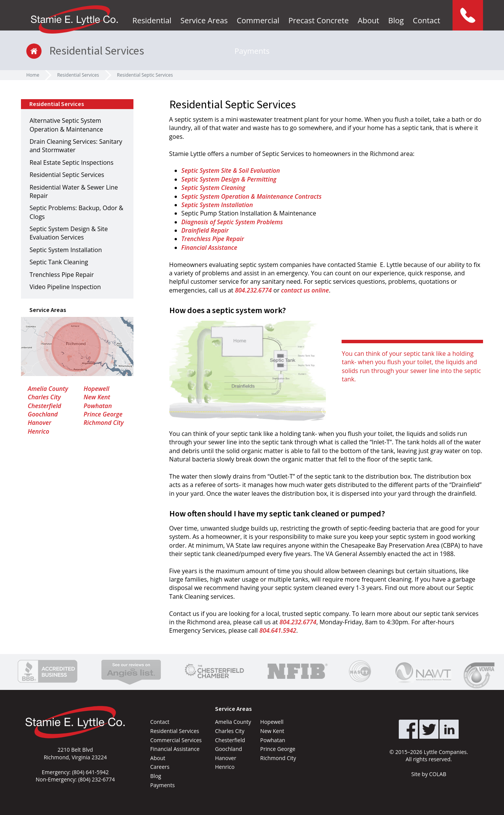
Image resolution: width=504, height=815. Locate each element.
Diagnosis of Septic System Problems (232, 222)
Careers (160, 767)
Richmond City (104, 423)
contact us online (305, 290)
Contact (427, 20)
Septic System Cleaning (213, 188)
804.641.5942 (278, 630)
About (368, 20)
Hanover (40, 423)
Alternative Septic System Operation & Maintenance (66, 125)
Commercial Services (176, 740)
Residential (152, 20)
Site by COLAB (429, 774)
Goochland (43, 414)
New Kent (97, 397)
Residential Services (78, 75)
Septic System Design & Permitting (229, 179)
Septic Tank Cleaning (59, 262)
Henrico (39, 431)
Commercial (258, 20)
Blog (396, 20)
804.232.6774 (253, 290)
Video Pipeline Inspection (65, 287)
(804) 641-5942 (90, 772)
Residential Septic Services (145, 75)
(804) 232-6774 (96, 779)
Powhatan (98, 406)
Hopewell (96, 389)
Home (33, 75)
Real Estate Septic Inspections (71, 162)
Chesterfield (45, 406)
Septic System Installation (217, 205)
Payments (252, 51)
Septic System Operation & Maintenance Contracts (252, 196)
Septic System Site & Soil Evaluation (231, 170)
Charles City (44, 397)
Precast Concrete (318, 20)
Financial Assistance (209, 248)
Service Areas (204, 20)
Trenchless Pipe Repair (213, 239)
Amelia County (48, 389)
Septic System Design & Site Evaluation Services (68, 233)
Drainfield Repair (205, 230)
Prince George (103, 414)
